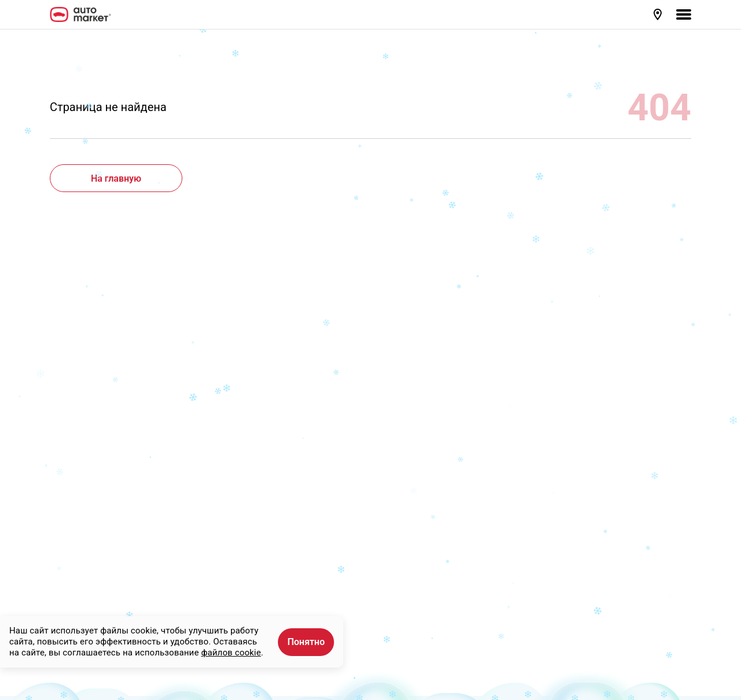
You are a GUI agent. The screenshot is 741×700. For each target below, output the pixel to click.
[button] (659, 14)
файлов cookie (231, 653)
